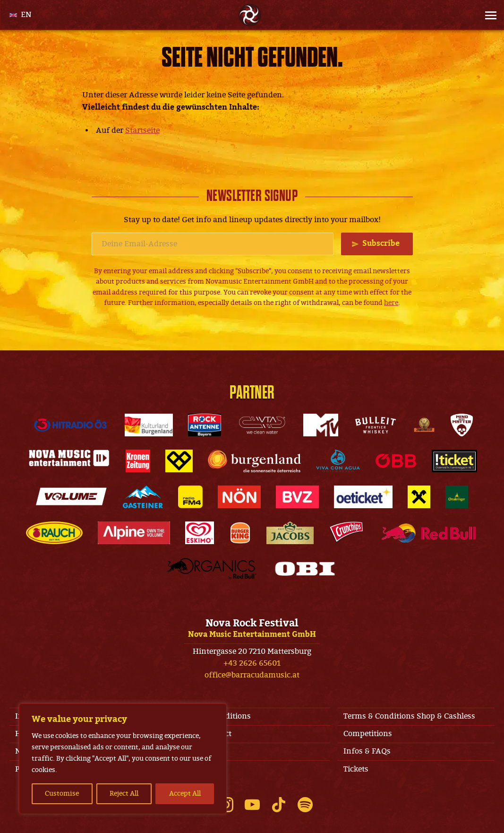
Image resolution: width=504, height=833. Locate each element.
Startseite (142, 130)
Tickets (356, 769)
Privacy (193, 769)
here (391, 303)
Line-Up (194, 751)
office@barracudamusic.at (252, 675)
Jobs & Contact (205, 734)
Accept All (185, 794)
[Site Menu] (488, 15)
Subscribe (381, 243)
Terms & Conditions (215, 716)
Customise (62, 794)
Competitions (368, 734)
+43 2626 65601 (252, 663)
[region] (123, 759)
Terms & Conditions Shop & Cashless (409, 716)
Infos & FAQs (367, 751)
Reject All (124, 794)
